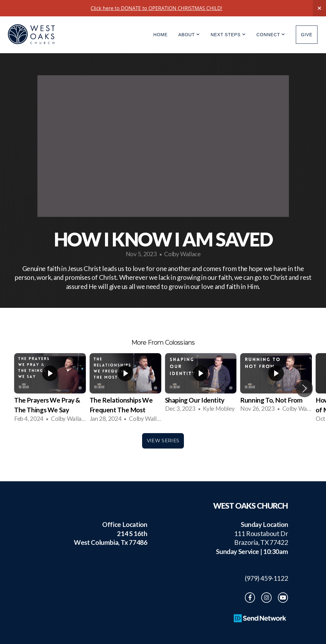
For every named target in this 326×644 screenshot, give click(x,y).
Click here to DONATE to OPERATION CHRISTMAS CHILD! (156, 8)
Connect (271, 35)
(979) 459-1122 (263, 578)
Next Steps (228, 35)
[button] (304, 388)
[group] (50, 388)
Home (160, 35)
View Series (163, 441)
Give (307, 35)
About (189, 35)
